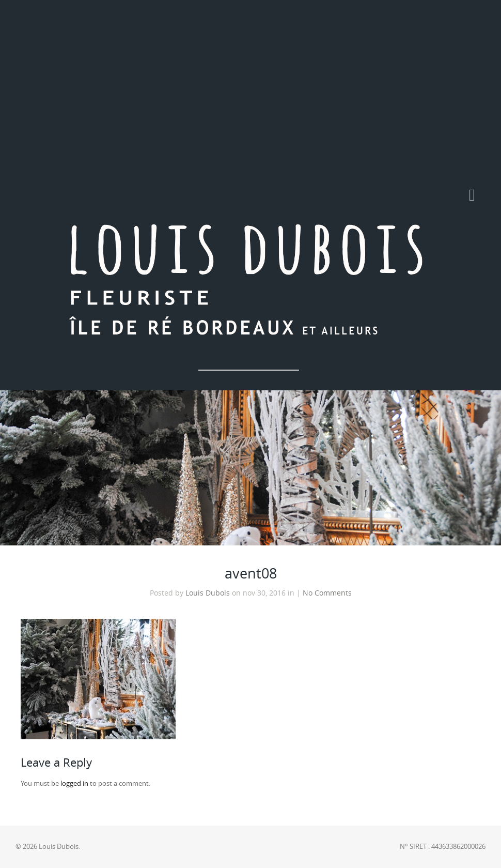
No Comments (327, 593)
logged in (74, 783)
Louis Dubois (208, 593)
